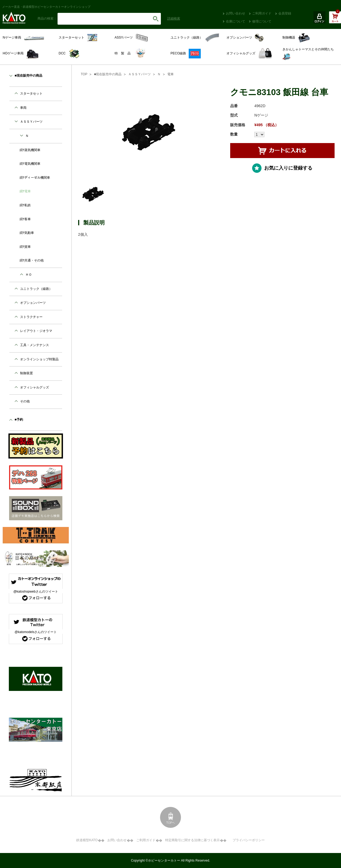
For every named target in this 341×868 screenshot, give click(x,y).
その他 (25, 401)
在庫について (236, 21)
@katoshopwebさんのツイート (36, 592)
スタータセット (31, 93)
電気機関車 (32, 164)
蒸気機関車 (32, 150)
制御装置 (26, 373)
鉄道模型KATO (87, 840)
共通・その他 (34, 260)
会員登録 (285, 13)
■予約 (19, 420)
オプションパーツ (33, 303)
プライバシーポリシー (249, 840)
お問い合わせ (236, 13)
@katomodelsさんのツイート (36, 632)
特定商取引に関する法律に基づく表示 (192, 840)
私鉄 (28, 205)
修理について (262, 21)
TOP (84, 74)
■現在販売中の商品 (108, 74)
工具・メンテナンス (35, 345)
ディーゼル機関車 (37, 178)
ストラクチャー (31, 317)
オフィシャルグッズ (35, 387)
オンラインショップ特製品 (39, 359)
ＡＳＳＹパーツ (139, 74)
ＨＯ (29, 275)
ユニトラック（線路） (36, 289)
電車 (170, 74)
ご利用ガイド (262, 13)
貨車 (28, 247)
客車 (28, 219)
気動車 (29, 233)
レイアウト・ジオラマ (36, 331)
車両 (23, 108)
